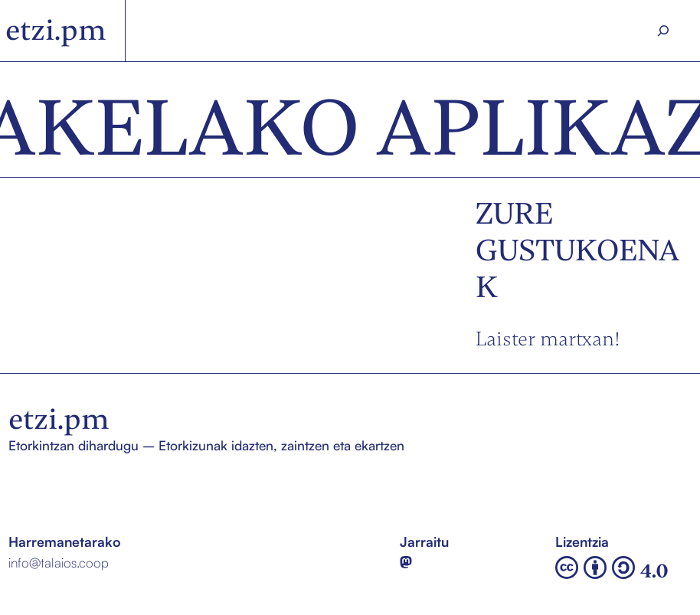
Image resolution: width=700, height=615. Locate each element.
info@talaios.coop (59, 563)
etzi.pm (56, 30)
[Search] (663, 31)
